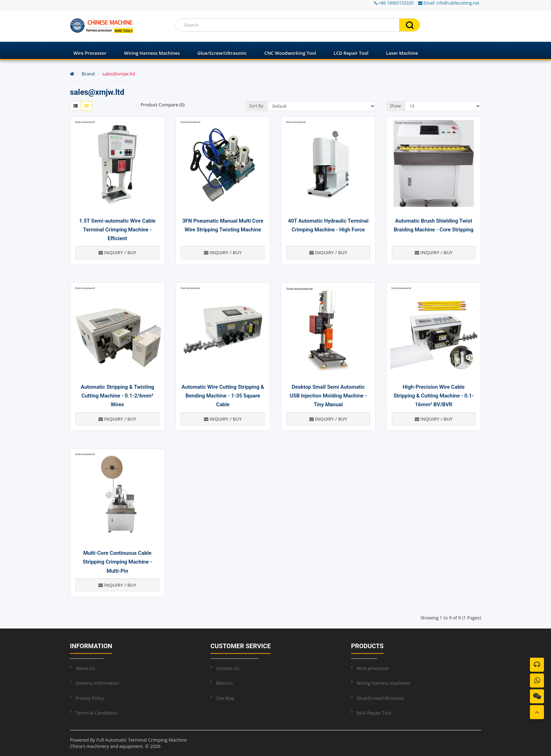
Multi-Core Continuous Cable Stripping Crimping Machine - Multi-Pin (118, 562)
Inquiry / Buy (117, 252)
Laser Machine (402, 53)
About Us (85, 668)
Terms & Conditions (96, 713)
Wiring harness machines (152, 53)
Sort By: (257, 106)
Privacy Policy (90, 698)
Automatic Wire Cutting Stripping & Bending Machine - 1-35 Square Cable (223, 396)
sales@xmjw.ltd (119, 74)
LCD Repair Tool (351, 53)
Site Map (225, 698)
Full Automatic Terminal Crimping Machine (141, 740)
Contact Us (228, 668)
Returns (224, 683)
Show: (396, 106)
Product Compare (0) (163, 105)
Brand (88, 74)
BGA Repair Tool (374, 713)
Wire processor (90, 53)
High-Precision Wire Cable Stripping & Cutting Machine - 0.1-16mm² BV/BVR (434, 396)
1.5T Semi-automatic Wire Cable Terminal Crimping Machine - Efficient (117, 230)
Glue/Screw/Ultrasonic (222, 53)
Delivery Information (97, 683)
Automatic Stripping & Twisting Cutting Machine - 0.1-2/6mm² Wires (118, 396)
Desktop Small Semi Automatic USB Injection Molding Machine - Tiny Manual (328, 396)
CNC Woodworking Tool (290, 53)
